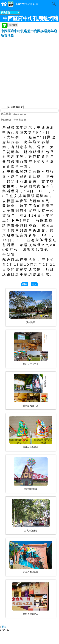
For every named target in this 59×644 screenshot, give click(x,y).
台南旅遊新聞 (16, 107)
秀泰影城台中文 (31, 406)
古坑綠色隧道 (31, 531)
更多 (4, 627)
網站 (25, 284)
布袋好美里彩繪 (31, 572)
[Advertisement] (29, 69)
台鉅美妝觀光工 (31, 614)
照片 (34, 284)
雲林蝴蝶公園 (31, 489)
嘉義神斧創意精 (31, 447)
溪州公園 (31, 322)
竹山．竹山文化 (31, 364)
